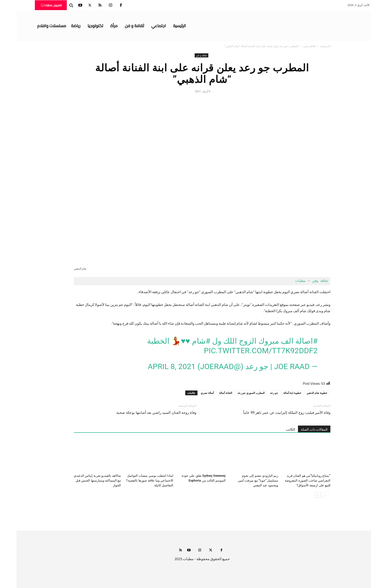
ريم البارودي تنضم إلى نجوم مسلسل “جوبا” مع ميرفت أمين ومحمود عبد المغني (241, 480)
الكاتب (274, 429)
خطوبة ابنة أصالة (276, 393)
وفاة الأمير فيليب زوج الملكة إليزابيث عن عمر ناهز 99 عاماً (270, 413)
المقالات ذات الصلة (298, 429)
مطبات (283, 281)
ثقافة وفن (303, 281)
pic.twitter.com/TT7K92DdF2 (244, 351)
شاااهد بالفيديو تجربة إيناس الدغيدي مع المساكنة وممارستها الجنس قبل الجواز (81, 480)
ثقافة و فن (293, 46)
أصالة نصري (191, 393)
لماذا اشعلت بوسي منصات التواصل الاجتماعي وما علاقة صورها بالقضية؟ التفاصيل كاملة (133, 480)
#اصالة (290, 341)
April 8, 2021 (155, 366)
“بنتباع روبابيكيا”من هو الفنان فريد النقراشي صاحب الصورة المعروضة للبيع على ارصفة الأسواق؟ (291, 480)
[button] (55, 5)
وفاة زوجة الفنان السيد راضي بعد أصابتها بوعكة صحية (140, 413)
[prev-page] (309, 495)
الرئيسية (309, 46)
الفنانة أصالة (209, 393)
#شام (185, 341)
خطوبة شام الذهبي (300, 393)
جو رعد (257, 393)
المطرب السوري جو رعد (234, 393)
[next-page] (301, 495)
